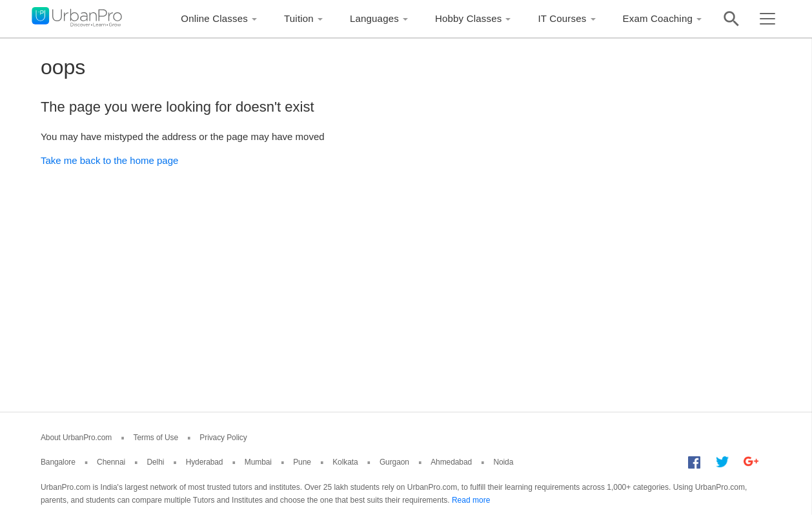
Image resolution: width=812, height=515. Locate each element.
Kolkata (345, 462)
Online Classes (214, 18)
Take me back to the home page (109, 160)
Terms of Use (156, 438)
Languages (374, 18)
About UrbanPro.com (76, 438)
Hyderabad (205, 462)
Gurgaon (394, 462)
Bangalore (58, 462)
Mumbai (258, 462)
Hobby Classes (468, 18)
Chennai (111, 462)
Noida (503, 462)
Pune (302, 462)
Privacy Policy (223, 438)
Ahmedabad (451, 462)
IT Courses (562, 18)
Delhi (155, 462)
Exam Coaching (658, 18)
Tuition (299, 18)
